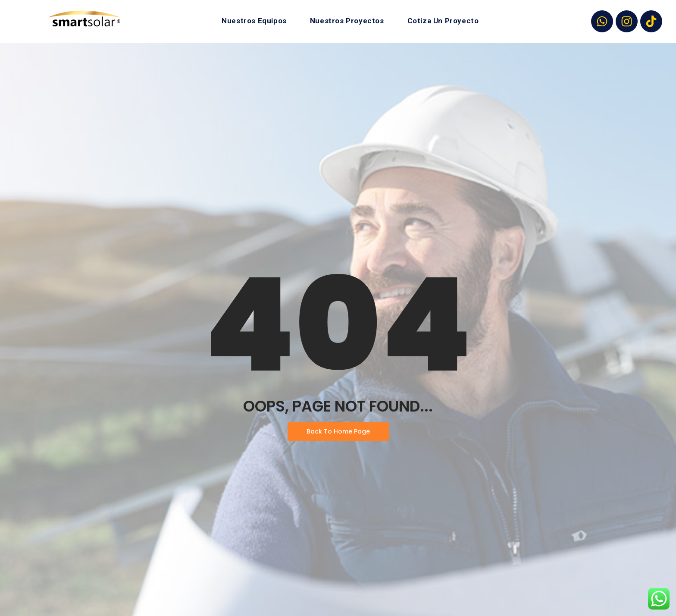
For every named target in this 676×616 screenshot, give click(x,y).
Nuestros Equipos (254, 21)
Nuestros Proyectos (347, 21)
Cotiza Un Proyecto (443, 21)
